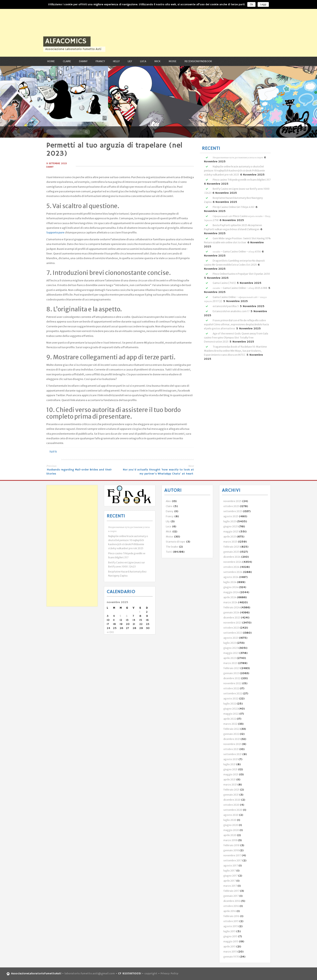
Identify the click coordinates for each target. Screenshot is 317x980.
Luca (143, 61)
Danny (83, 61)
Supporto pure (55, 232)
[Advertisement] (121, 28)
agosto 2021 (231, 759)
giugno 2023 (231, 648)
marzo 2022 (230, 724)
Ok (251, 4)
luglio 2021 (230, 764)
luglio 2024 (230, 582)
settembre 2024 (233, 572)
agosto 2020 (231, 815)
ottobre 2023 (231, 628)
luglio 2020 (230, 820)
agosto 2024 (231, 577)
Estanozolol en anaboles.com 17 (231, 311)
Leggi (263, 4)
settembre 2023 (233, 633)
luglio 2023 (230, 643)
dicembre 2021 (232, 739)
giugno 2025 (231, 526)
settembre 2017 (233, 860)
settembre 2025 (233, 511)
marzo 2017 (230, 886)
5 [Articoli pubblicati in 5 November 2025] (120, 616)
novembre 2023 (232, 623)
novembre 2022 (232, 683)
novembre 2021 (232, 744)
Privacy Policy (169, 974)
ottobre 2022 (231, 688)
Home (51, 61)
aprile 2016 (230, 911)
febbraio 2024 (232, 607)
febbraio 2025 (232, 547)
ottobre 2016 (231, 906)
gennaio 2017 (231, 896)
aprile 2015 (230, 946)
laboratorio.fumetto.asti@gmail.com (90, 974)
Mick (157, 61)
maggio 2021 (231, 774)
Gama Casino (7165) (224, 283)
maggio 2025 (231, 531)
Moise (173, 61)
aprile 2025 (230, 537)
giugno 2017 (230, 876)
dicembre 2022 (232, 678)
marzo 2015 (230, 952)
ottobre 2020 (231, 805)
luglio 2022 (230, 704)
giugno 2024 (231, 587)
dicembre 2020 (232, 800)
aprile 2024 (230, 597)
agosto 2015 (231, 926)
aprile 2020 (230, 835)
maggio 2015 (231, 941)
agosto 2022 (231, 699)
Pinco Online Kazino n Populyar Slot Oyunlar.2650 (241, 274)
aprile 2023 (230, 658)
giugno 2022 (231, 709)
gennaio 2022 (231, 734)
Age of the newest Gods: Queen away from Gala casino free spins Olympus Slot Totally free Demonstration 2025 (236, 338)
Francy (100, 61)
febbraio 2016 (231, 916)
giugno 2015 (230, 936)
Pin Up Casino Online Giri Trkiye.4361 (234, 207)
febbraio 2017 (231, 891)
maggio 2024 (231, 592)
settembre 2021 (233, 754)
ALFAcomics (66, 41)
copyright (151, 974)
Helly (116, 61)
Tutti (53, 452)
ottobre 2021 (231, 749)
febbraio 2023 (232, 668)
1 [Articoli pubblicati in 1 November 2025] (140, 612)
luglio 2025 (230, 521)
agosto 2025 (231, 516)
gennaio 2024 (231, 612)
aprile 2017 (230, 881)
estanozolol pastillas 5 (226, 306)
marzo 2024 (230, 602)
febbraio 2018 (231, 845)
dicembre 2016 (232, 901)
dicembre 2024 (232, 557)
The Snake (172, 547)
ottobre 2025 (231, 506)
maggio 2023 (231, 653)
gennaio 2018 (231, 850)
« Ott (110, 632)
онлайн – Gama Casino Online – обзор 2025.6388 (240, 288)
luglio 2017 (230, 871)
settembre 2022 (233, 693)
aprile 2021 (230, 779)
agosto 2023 (231, 638)
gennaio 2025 (231, 552)
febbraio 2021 (231, 790)
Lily (130, 61)
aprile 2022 (230, 719)
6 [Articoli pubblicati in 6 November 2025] (127, 616)
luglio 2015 (230, 931)
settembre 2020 (233, 810)
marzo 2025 (230, 542)
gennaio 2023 (231, 673)
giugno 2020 (231, 825)
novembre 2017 (232, 855)
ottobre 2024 (231, 567)
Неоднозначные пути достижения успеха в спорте (238, 157)
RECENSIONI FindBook (198, 61)
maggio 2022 (231, 714)
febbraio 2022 (232, 729)
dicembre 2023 (232, 618)
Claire (67, 61)
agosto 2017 (231, 866)
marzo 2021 (230, 785)
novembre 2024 (233, 562)
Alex (168, 501)
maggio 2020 (231, 830)
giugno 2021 (230, 769)
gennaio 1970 (231, 957)
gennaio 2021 (231, 795)
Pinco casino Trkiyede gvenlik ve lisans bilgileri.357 (242, 180)
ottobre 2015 (231, 921)
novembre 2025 (232, 501)
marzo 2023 (230, 663)
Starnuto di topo (175, 542)
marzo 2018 (230, 840)
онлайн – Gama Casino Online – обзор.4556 (237, 252)
